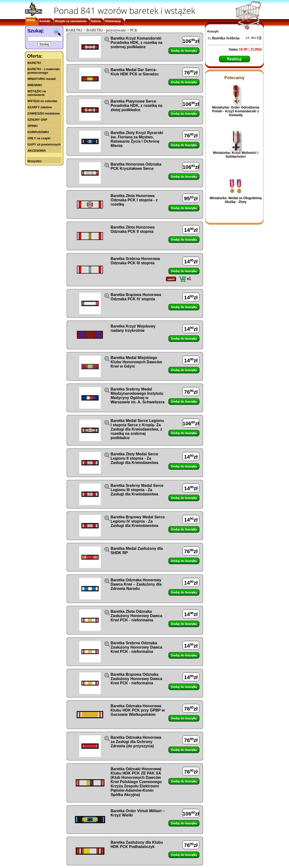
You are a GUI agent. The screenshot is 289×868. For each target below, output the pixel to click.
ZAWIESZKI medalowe (44, 113)
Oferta (31, 20)
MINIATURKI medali (42, 79)
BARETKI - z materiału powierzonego (44, 71)
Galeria (96, 21)
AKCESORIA (37, 151)
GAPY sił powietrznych (44, 144)
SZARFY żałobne (40, 107)
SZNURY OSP (37, 120)
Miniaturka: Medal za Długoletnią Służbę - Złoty (236, 201)
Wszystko (35, 161)
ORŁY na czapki (39, 138)
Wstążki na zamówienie (71, 21)
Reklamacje (113, 21)
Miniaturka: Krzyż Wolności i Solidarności (236, 155)
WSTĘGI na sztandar (42, 101)
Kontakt (45, 21)
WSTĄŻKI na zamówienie (37, 93)
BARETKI (34, 63)
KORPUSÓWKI (38, 132)
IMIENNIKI (35, 85)
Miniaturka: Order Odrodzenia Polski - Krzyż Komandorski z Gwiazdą (236, 112)
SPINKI (33, 126)
